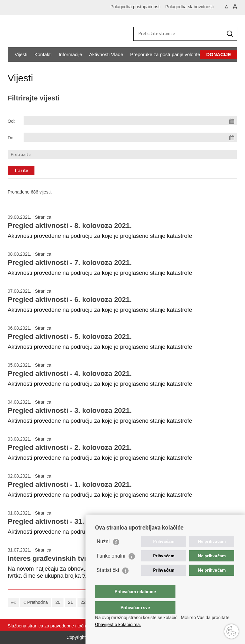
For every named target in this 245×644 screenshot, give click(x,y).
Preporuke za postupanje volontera (167, 54)
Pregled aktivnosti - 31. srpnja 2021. (67, 521)
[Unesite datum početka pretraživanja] (130, 121)
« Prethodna (35, 602)
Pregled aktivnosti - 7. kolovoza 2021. (70, 263)
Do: (11, 138)
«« (13, 602)
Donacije (219, 54)
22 (83, 602)
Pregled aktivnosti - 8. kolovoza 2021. (70, 226)
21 (71, 602)
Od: (11, 121)
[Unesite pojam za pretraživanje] (179, 33)
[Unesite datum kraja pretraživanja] (130, 137)
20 (58, 602)
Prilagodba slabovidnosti (189, 7)
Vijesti (21, 54)
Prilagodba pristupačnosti (135, 7)
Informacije (70, 54)
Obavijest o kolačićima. (118, 625)
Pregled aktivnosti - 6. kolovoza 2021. (70, 300)
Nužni (103, 554)
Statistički (108, 583)
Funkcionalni (111, 569)
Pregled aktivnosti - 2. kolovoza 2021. (70, 447)
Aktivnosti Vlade (106, 54)
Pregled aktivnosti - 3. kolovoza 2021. (70, 410)
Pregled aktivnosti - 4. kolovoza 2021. (70, 373)
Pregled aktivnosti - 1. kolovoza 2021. (70, 484)
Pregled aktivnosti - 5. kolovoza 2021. (70, 337)
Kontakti (43, 54)
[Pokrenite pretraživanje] (230, 34)
